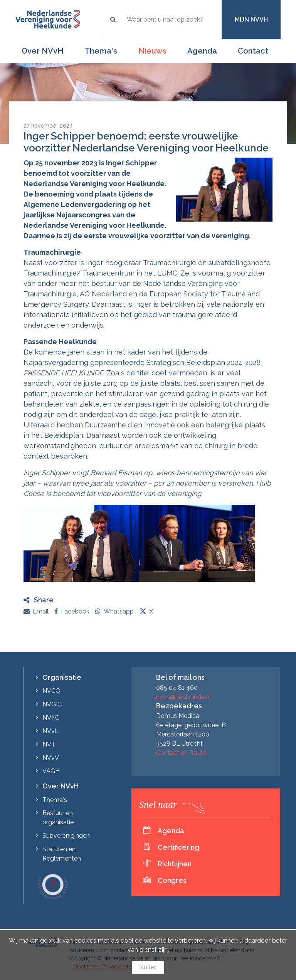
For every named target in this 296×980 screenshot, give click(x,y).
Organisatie (62, 677)
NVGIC (52, 704)
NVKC (51, 718)
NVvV (51, 758)
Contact (253, 51)
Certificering (178, 847)
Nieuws (152, 51)
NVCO (51, 691)
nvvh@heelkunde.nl (183, 697)
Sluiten (148, 967)
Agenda (202, 51)
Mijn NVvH (251, 19)
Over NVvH (43, 51)
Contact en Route (181, 753)
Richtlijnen (175, 864)
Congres (172, 880)
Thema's (101, 51)
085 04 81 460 (177, 688)
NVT (49, 744)
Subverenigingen (66, 836)
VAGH (51, 771)
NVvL (50, 731)
